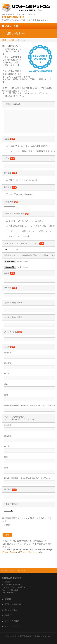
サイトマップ (10, 571)
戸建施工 (8, 616)
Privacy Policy (9, 557)
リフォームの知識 (12, 621)
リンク (24, 571)
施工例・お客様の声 (13, 604)
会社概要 (8, 599)
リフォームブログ (12, 626)
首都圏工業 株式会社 (25, 636)
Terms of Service (28, 557)
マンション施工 (11, 610)
